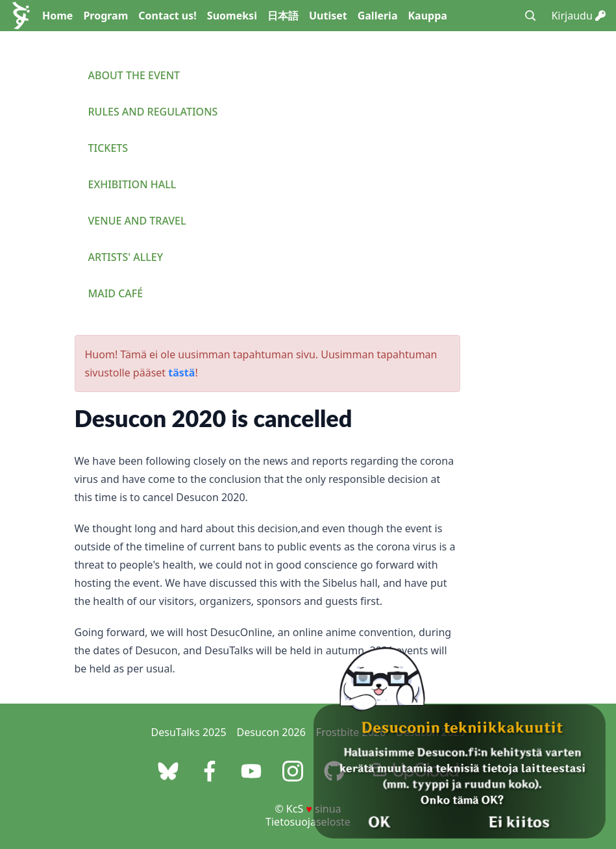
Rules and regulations (153, 112)
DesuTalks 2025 (189, 732)
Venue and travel (137, 221)
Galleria (378, 16)
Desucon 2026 (271, 732)
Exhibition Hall (132, 184)
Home (57, 16)
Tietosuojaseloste (308, 822)
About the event (134, 75)
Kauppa (427, 16)
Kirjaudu (578, 16)
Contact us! (167, 16)
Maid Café (116, 293)
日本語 (283, 16)
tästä (181, 373)
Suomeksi (232, 16)
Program (105, 16)
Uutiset (328, 16)
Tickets (108, 148)
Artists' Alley (126, 257)
